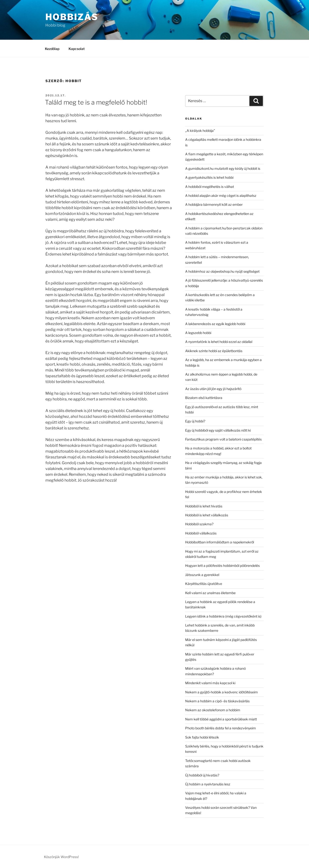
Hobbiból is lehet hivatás (204, 506)
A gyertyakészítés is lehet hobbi (209, 177)
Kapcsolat (77, 49)
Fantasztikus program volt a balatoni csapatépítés (223, 439)
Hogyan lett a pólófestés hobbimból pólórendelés (222, 566)
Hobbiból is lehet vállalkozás (207, 515)
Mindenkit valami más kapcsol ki (210, 683)
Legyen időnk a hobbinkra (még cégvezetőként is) (223, 616)
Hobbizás (72, 17)
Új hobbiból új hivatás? (202, 775)
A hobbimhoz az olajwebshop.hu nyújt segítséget (222, 271)
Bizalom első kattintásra (204, 398)
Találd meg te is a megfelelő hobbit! (96, 102)
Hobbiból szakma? (199, 524)
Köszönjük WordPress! (61, 857)
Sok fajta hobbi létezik (202, 737)
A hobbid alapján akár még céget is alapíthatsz (221, 196)
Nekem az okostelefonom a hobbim (213, 710)
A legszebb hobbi (198, 333)
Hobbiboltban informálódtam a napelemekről (220, 542)
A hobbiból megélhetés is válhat (210, 187)
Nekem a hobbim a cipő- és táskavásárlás (217, 701)
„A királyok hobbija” (200, 131)
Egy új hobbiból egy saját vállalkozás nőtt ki (218, 430)
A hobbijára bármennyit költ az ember (214, 204)
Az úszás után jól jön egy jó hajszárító (213, 389)
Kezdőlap (52, 49)
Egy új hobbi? (195, 421)
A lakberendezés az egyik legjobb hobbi (215, 324)
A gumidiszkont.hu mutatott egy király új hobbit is (223, 168)
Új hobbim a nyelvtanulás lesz (208, 784)
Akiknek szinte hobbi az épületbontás (214, 351)
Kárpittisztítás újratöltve (204, 584)
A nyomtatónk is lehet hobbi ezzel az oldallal (219, 342)
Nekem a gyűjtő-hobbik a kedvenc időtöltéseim (221, 692)
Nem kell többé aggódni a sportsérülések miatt (221, 719)
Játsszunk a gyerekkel (202, 575)
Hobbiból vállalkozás (201, 533)
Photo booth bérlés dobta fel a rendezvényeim (221, 728)
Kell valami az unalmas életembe (210, 593)
